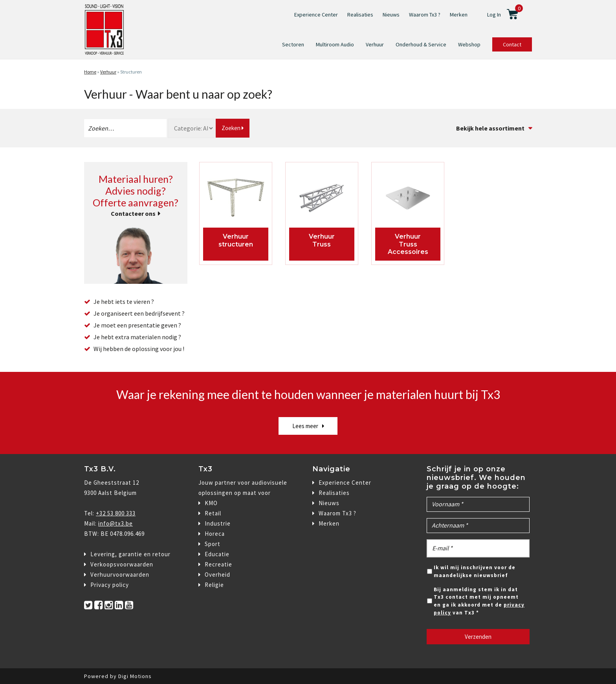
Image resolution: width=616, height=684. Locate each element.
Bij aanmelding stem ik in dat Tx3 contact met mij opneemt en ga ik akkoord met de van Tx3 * (479, 601)
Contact (512, 44)
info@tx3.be (115, 523)
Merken (459, 15)
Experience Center (316, 15)
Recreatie (218, 564)
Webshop (469, 44)
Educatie (217, 554)
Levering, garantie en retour (130, 554)
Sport (213, 544)
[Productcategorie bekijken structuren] (236, 200)
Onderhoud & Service (421, 44)
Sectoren (293, 44)
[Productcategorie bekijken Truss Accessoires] (408, 200)
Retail (213, 513)
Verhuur (375, 44)
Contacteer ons (133, 213)
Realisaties (360, 15)
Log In (494, 15)
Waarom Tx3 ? (425, 15)
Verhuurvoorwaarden (120, 575)
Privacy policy (110, 585)
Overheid (217, 575)
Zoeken (233, 128)
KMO (211, 503)
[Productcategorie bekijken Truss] (322, 200)
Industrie (218, 523)
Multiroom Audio (335, 44)
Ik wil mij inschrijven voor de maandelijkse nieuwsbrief (475, 571)
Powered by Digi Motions (118, 676)
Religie (214, 585)
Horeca (215, 534)
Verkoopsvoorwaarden (122, 564)
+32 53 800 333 (116, 513)
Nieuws (391, 15)
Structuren (131, 72)
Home (90, 72)
